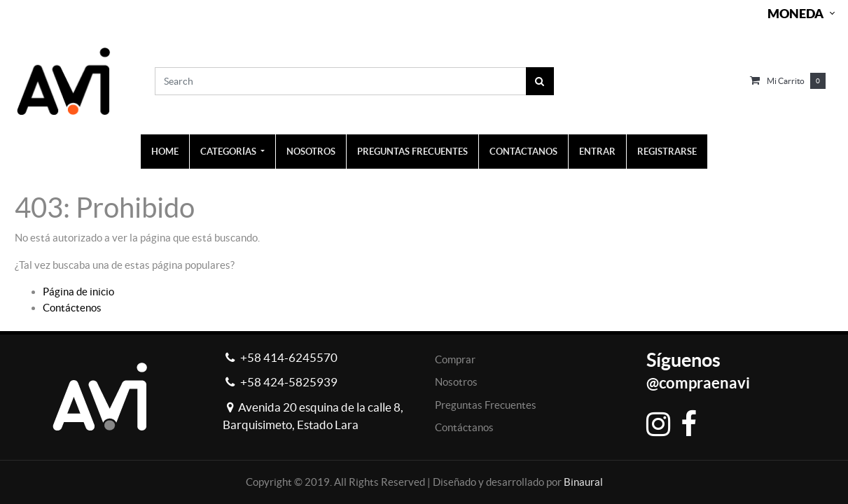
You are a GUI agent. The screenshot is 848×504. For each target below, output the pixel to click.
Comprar (455, 359)
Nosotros (456, 382)
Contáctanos (464, 427)
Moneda (795, 14)
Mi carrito (786, 81)
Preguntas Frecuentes (486, 405)
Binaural (583, 482)
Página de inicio (78, 292)
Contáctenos (72, 308)
